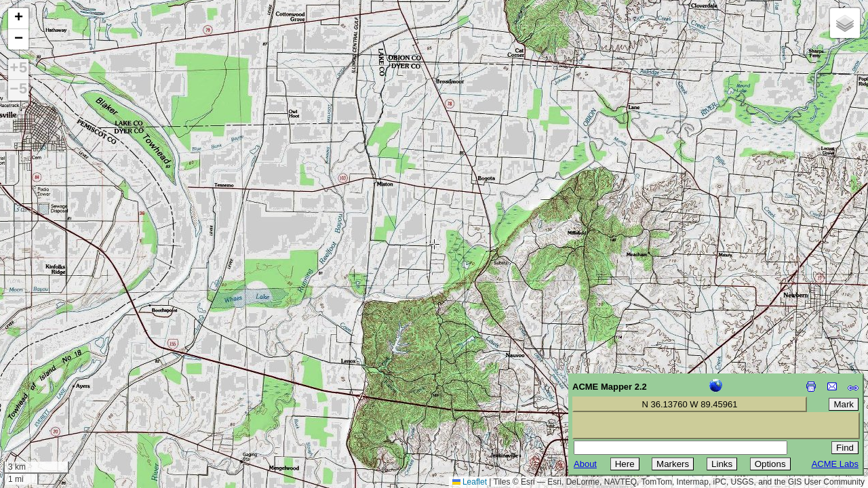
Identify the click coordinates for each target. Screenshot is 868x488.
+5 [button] (18, 69)
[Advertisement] (72, 392)
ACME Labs (835, 464)
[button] (18, 19)
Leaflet (470, 482)
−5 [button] (18, 90)
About (585, 464)
